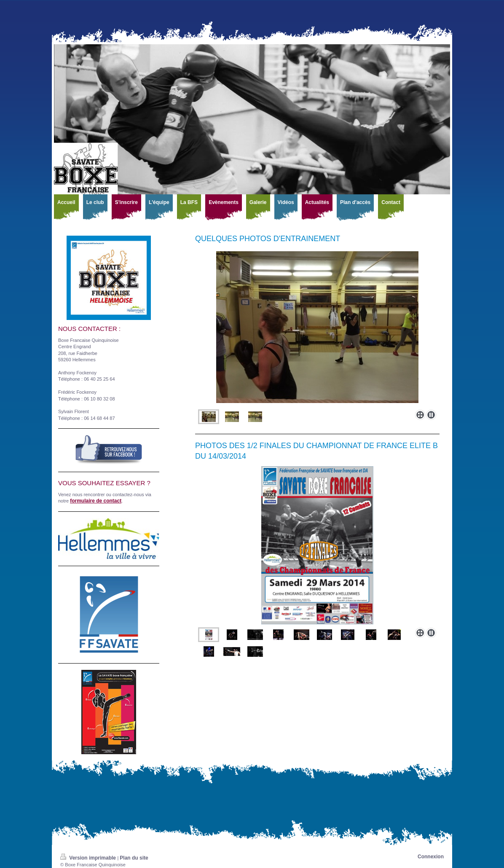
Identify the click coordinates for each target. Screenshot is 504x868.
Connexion (431, 857)
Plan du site (134, 858)
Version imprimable (89, 858)
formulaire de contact (96, 501)
